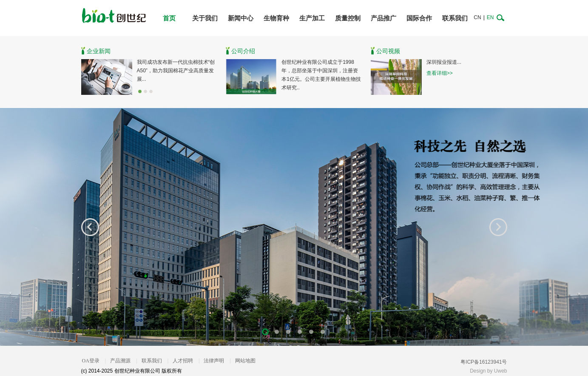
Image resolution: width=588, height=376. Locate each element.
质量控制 (348, 18)
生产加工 (312, 18)
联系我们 (455, 18)
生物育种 (276, 18)
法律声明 (214, 361)
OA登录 (91, 361)
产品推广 (383, 18)
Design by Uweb (488, 371)
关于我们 (205, 18)
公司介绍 (243, 51)
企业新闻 (99, 51)
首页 (169, 18)
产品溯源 (120, 361)
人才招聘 (183, 361)
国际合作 (419, 18)
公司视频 (388, 51)
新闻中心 (241, 18)
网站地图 (245, 361)
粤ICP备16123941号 (484, 362)
